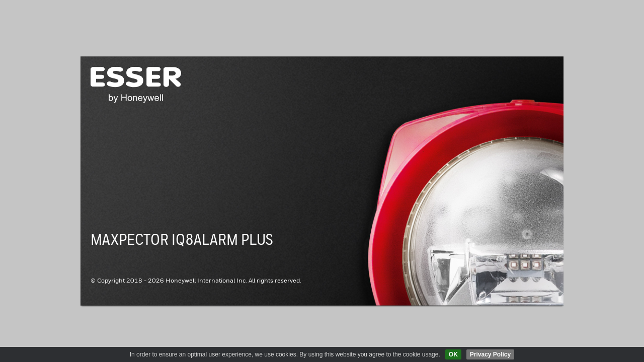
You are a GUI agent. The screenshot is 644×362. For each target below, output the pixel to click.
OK (453, 354)
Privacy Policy (490, 354)
